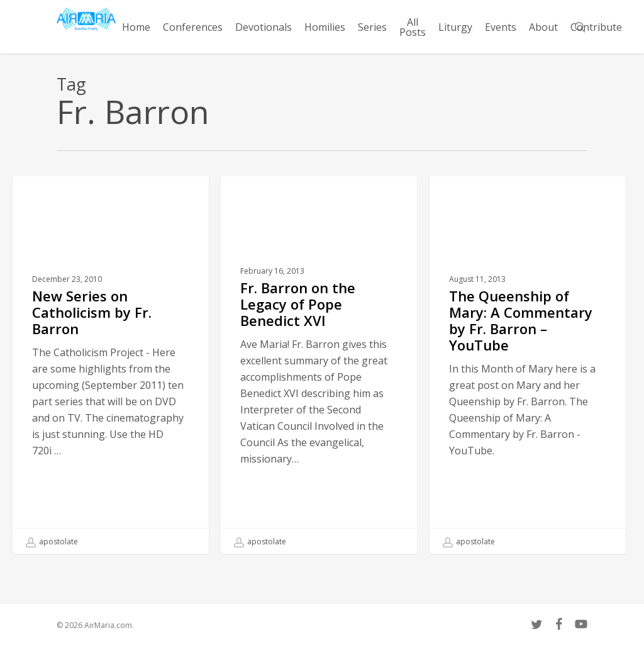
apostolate (52, 542)
